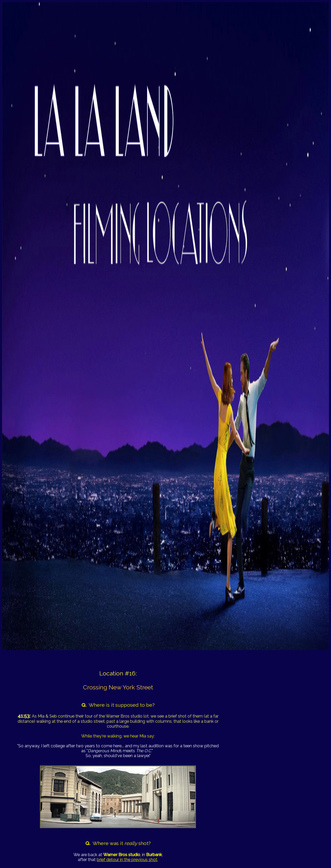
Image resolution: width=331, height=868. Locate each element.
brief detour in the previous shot (127, 860)
